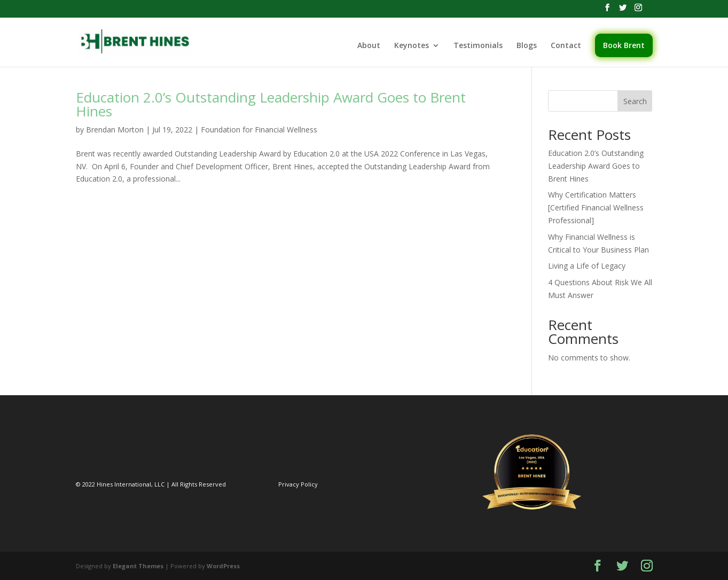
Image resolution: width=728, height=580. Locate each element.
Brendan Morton (115, 130)
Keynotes (412, 46)
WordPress (223, 566)
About (369, 46)
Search (635, 101)
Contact (566, 46)
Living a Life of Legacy (587, 266)
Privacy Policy (298, 484)
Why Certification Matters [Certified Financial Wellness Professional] (596, 207)
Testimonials (478, 46)
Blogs (527, 46)
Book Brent (624, 45)
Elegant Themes (138, 566)
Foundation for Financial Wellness (259, 130)
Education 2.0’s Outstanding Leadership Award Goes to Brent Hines (271, 104)
